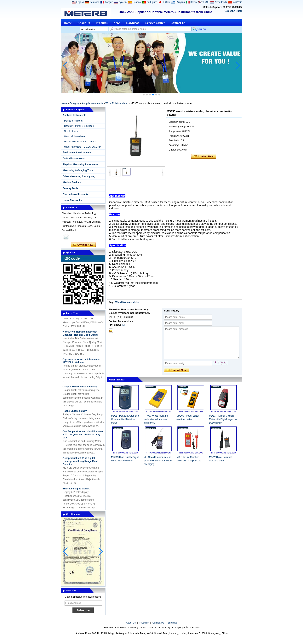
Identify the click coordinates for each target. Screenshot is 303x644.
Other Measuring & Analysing (79, 176)
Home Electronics (73, 200)
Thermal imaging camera (76, 490)
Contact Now (83, 245)
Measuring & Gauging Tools (78, 170)
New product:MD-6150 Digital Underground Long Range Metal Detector (80, 462)
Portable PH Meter (74, 121)
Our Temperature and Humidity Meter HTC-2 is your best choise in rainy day (83, 436)
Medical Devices (72, 182)
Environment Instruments (77, 152)
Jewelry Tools (70, 188)
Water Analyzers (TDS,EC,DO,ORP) (83, 147)
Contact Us (178, 23)
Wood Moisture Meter (117, 103)
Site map (172, 623)
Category (74, 103)
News (117, 23)
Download (133, 23)
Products (102, 23)
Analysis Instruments (92, 103)
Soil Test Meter (72, 131)
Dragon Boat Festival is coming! (80, 388)
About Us (84, 23)
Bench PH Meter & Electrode (79, 126)
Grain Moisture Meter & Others (80, 142)
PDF (123, 325)
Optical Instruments (74, 158)
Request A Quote (233, 11)
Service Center (155, 23)
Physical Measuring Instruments (81, 164)
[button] (144, 95)
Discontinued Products (75, 194)
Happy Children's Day (75, 412)
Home (68, 23)
